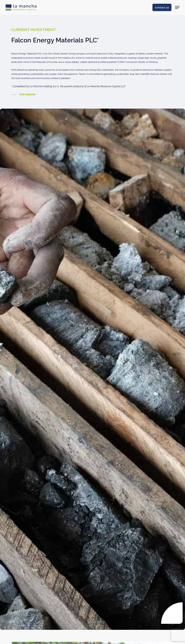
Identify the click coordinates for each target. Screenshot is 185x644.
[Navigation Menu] (177, 7)
